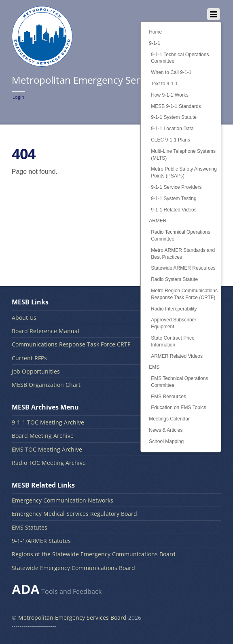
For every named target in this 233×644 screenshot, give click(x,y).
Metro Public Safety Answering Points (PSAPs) (184, 172)
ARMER (158, 221)
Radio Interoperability (174, 309)
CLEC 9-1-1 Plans (171, 140)
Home (155, 32)
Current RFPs (29, 358)
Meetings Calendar (169, 419)
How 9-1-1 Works (169, 95)
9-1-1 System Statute (174, 117)
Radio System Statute (174, 279)
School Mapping (166, 441)
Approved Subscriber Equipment (174, 323)
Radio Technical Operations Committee (181, 235)
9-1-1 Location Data (172, 129)
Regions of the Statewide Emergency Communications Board (94, 554)
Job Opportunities (36, 371)
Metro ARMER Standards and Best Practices (183, 254)
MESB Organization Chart (46, 385)
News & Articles (166, 430)
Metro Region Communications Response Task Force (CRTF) (184, 294)
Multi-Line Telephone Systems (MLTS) (183, 155)
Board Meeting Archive (43, 436)
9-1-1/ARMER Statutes (41, 541)
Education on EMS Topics (179, 408)
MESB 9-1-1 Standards (176, 106)
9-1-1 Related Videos (174, 210)
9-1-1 (155, 43)
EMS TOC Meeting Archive (47, 449)
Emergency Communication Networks (62, 500)
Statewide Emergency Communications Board (73, 568)
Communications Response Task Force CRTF (71, 344)
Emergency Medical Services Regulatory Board (74, 514)
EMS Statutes (30, 527)
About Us (24, 318)
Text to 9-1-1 (164, 84)
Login (18, 97)
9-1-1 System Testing (174, 198)
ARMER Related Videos (177, 356)
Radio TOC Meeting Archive (49, 463)
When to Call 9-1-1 (171, 72)
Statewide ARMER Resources (183, 268)
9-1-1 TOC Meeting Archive (48, 422)
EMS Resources (168, 397)
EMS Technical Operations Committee (179, 382)
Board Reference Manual (46, 331)
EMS (154, 367)
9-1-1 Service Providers (176, 187)
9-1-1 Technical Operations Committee (180, 58)
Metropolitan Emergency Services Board (72, 618)
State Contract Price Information (173, 341)
